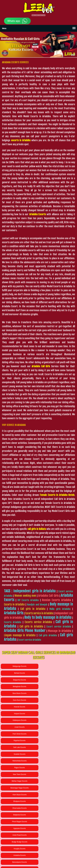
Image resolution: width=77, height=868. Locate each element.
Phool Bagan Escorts (58, 741)
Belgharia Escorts (19, 741)
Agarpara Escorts (19, 747)
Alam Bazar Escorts (58, 727)
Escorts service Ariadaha (38, 622)
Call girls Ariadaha (48, 635)
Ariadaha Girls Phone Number (25, 631)
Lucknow (19, 839)
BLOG (61, 854)
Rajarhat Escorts (58, 700)
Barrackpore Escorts (58, 761)
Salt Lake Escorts (19, 707)
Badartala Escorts (19, 768)
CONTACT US (52, 854)
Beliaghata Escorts (58, 673)
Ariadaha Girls (14, 613)
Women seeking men (25, 596)
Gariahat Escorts (58, 795)
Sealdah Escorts (58, 707)
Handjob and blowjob (37, 605)
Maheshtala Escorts (19, 714)
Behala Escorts (58, 666)
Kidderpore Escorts (19, 693)
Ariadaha (58, 846)
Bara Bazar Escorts (19, 680)
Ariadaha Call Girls (48, 596)
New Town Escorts (19, 720)
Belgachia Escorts (19, 673)
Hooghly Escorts (58, 754)
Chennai (19, 846)
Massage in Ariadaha (60, 631)
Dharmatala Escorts (58, 734)
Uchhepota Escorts (19, 774)
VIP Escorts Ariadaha (28, 600)
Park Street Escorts (19, 700)
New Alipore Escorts (58, 774)
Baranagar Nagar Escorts (19, 727)
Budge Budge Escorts (19, 754)
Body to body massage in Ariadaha (48, 617)
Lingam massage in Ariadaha (20, 635)
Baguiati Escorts (58, 781)
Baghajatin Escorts (19, 781)
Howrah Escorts (19, 687)
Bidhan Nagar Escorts (58, 720)
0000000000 (38, 15)
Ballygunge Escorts (19, 666)
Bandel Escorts (58, 788)
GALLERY (34, 854)
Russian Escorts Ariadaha (56, 600)
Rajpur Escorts (58, 714)
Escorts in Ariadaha (14, 604)
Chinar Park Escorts (58, 768)
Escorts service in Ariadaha (39, 613)
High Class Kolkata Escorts (38, 860)
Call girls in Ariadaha (33, 609)
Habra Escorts (19, 795)
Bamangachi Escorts (19, 788)
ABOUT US (25, 854)
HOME (17, 854)
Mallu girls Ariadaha (60, 609)
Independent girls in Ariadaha (35, 591)
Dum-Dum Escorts (58, 680)
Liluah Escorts (58, 693)
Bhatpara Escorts (19, 734)
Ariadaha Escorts (19, 761)
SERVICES (42, 854)
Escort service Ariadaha (59, 627)
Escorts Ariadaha (13, 622)
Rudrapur (58, 839)
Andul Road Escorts (58, 747)
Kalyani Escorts (58, 687)
